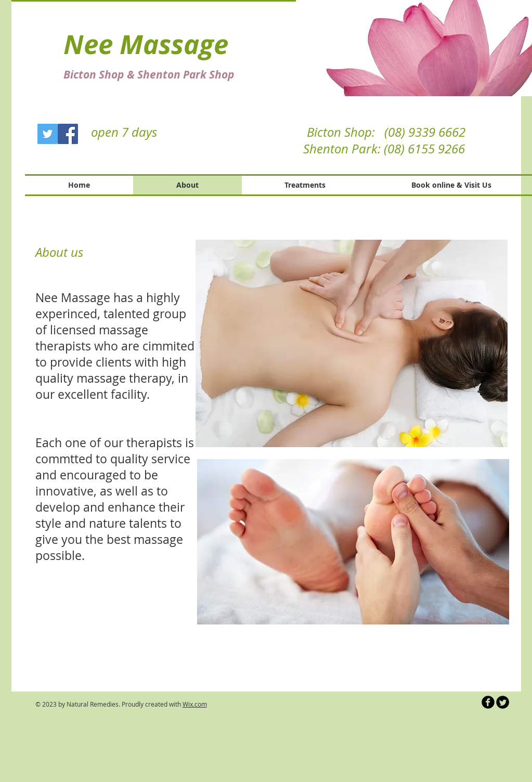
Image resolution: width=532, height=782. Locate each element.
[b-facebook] (488, 702)
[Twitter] (48, 134)
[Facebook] (68, 134)
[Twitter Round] (503, 702)
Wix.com (195, 704)
